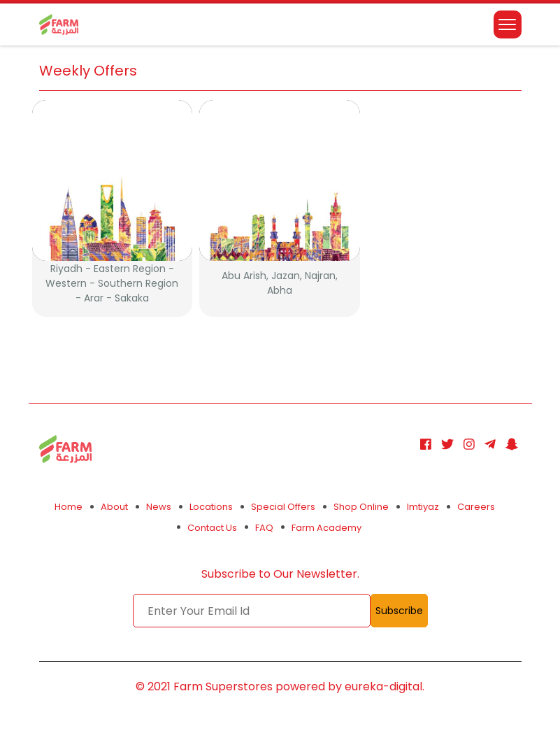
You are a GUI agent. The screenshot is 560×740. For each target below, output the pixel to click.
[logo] (59, 21)
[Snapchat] (512, 444)
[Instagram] (469, 444)
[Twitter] (447, 444)
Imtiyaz (423, 507)
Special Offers (283, 507)
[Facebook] (426, 444)
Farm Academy (326, 528)
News (159, 507)
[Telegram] (490, 444)
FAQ (264, 528)
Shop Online (361, 507)
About (114, 507)
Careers (476, 507)
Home (69, 507)
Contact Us (212, 528)
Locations (211, 507)
